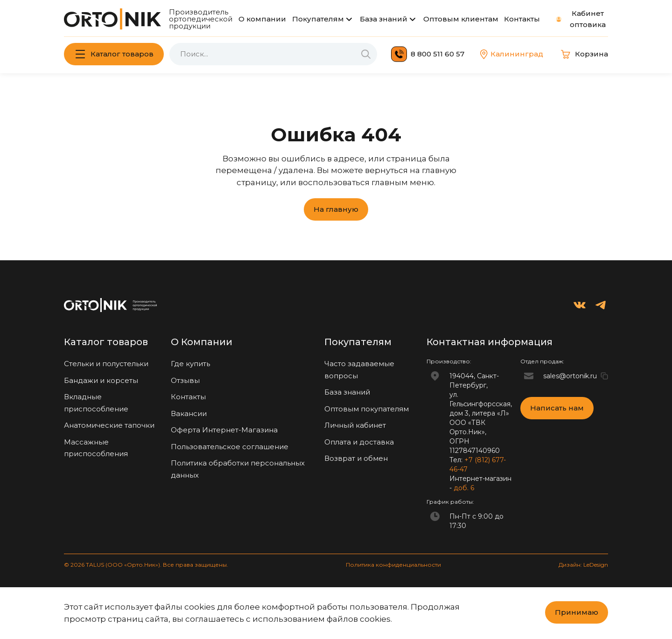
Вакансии (189, 413)
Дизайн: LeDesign (583, 565)
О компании (262, 19)
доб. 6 (464, 488)
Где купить (190, 364)
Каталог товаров (122, 54)
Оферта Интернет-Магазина (224, 430)
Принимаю (577, 612)
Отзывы (185, 380)
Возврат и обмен (356, 458)
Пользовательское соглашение (230, 447)
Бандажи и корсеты (101, 380)
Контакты (522, 19)
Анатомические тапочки (109, 425)
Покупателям (318, 19)
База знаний (384, 19)
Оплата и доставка (359, 442)
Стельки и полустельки (106, 364)
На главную (336, 209)
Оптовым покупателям (367, 409)
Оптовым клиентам (461, 19)
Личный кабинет (355, 425)
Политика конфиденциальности (393, 565)
